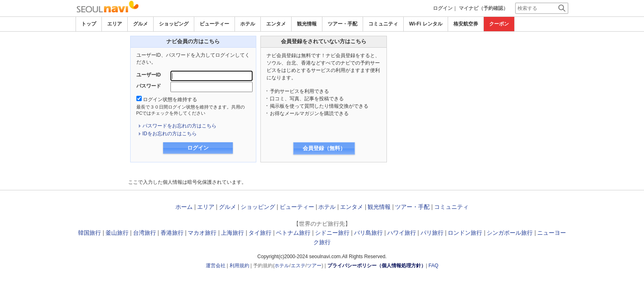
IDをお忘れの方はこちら (170, 134)
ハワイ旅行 (402, 233)
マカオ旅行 (202, 233)
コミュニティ (383, 24)
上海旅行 (232, 233)
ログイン (443, 8)
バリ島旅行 (368, 233)
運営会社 (216, 266)
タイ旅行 (260, 233)
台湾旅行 (145, 233)
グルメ (140, 24)
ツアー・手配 (343, 24)
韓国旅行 (90, 233)
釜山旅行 (117, 233)
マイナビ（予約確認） (483, 8)
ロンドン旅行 (465, 233)
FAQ (433, 266)
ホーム (184, 207)
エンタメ (276, 24)
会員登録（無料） (324, 148)
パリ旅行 (432, 233)
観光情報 (307, 24)
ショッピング (174, 24)
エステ (298, 266)
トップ (89, 24)
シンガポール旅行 (510, 233)
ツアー (314, 266)
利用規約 (239, 266)
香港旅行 (172, 233)
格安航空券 (466, 24)
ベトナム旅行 (293, 233)
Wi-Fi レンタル (426, 24)
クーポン (499, 24)
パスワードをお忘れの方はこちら (179, 126)
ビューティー (214, 24)
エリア (115, 24)
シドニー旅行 (332, 233)
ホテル (248, 24)
